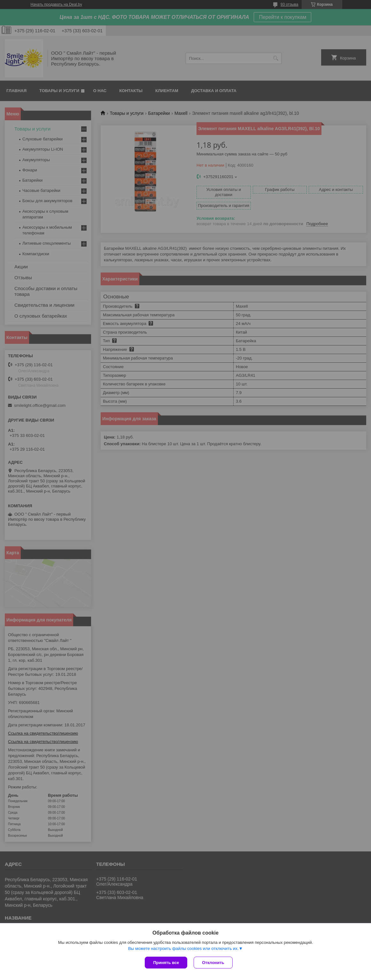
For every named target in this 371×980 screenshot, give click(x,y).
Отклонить (213, 963)
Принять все (166, 963)
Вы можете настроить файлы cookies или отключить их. (183, 948)
